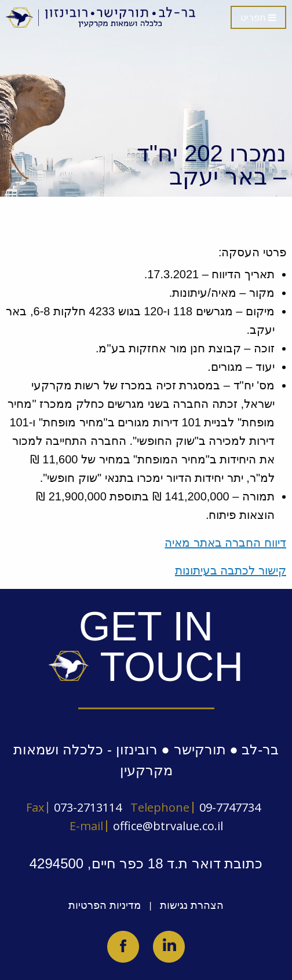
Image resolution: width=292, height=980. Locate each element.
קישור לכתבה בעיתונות (231, 570)
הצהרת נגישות (192, 905)
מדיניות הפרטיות (105, 905)
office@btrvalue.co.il (168, 826)
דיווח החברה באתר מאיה (225, 543)
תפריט (258, 18)
